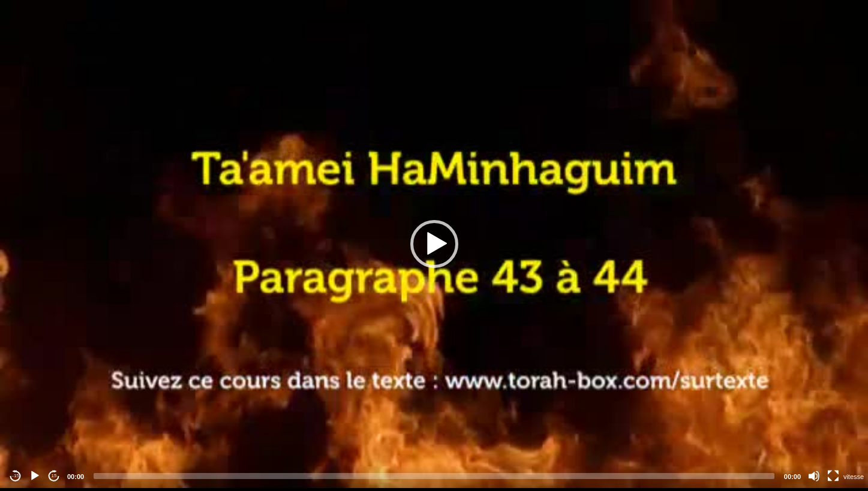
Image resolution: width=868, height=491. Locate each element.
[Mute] (814, 476)
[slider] (434, 476)
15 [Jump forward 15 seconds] (54, 476)
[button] (434, 244)
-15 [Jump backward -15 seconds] (16, 476)
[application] (434, 244)
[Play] (35, 476)
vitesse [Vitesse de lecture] (854, 477)
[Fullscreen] (833, 476)
